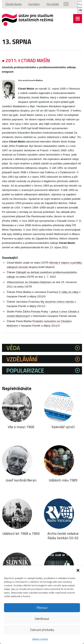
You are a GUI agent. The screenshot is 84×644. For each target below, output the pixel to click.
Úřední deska (14, 4)
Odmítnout (42, 619)
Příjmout (42, 608)
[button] (78, 570)
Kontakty (34, 4)
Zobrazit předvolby (42, 630)
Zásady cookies (40, 639)
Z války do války (69, 300)
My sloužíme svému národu (57, 310)
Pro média (53, 4)
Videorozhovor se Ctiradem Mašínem (29, 291)
